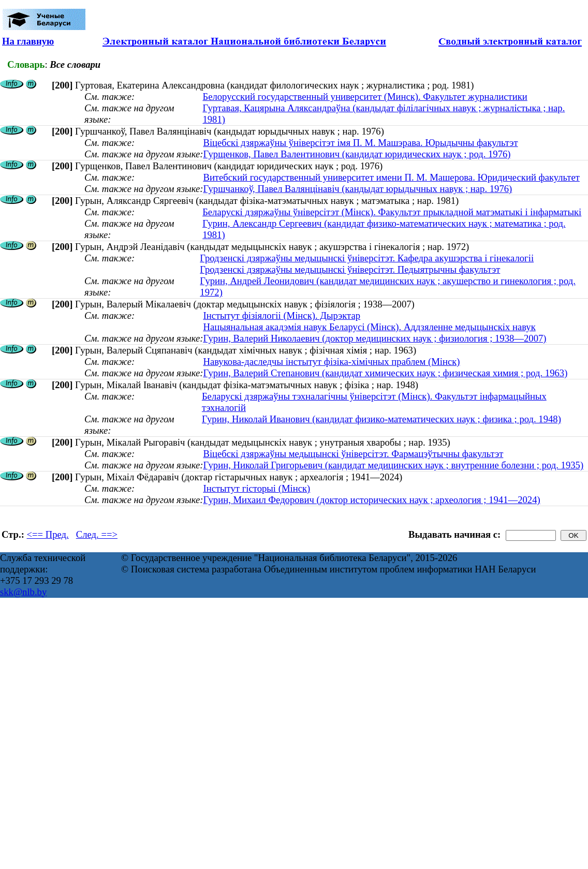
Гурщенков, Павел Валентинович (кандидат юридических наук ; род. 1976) (357, 154)
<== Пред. (48, 534)
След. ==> (97, 534)
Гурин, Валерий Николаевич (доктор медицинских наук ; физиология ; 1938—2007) (374, 338)
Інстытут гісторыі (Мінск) (256, 488)
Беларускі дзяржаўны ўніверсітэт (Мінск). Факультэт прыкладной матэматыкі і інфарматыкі (392, 212)
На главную (28, 41)
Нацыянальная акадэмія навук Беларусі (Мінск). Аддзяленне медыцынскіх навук (369, 327)
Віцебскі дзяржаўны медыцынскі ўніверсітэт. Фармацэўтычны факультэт (353, 454)
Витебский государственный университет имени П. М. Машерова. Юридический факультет (391, 177)
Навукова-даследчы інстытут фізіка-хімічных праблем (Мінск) (331, 362)
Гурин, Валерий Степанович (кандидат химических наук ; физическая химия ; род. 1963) (385, 373)
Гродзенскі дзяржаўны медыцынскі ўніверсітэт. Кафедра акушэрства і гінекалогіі (367, 258)
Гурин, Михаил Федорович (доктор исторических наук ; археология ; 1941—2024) (371, 500)
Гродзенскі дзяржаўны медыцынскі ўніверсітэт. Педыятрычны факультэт (350, 269)
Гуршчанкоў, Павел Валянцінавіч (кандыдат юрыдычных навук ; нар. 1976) (357, 189)
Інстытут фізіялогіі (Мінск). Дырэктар (282, 315)
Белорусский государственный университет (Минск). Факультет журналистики (365, 97)
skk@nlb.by (23, 592)
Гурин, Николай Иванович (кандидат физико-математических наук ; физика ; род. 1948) (381, 419)
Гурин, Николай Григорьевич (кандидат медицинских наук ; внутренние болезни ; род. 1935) (393, 465)
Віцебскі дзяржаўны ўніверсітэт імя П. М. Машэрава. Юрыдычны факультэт (360, 143)
